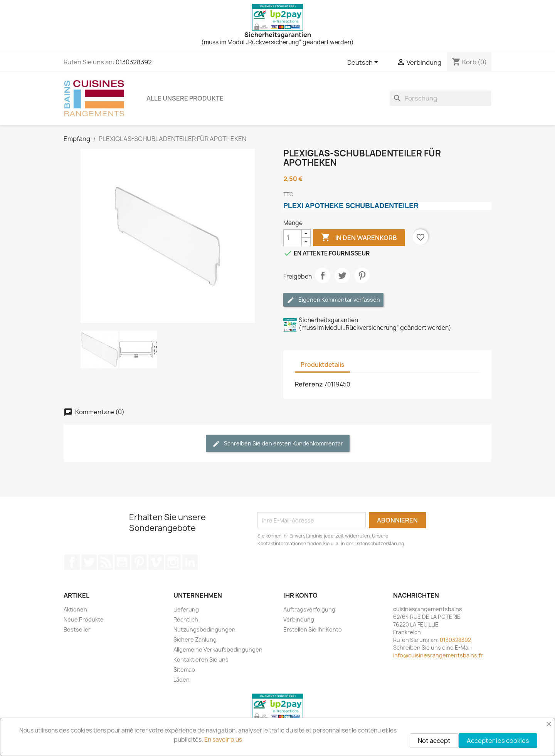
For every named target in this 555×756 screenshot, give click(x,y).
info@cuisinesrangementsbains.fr (438, 655)
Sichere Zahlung (195, 639)
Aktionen (75, 609)
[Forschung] (441, 98)
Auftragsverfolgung (309, 609)
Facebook (72, 562)
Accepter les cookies (498, 741)
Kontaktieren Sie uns (201, 659)
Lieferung (186, 609)
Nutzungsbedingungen (204, 629)
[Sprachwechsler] (364, 63)
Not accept (434, 741)
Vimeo (156, 562)
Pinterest (362, 276)
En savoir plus (223, 740)
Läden (182, 680)
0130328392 (134, 62)
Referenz (309, 384)
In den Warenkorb (359, 238)
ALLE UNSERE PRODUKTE (185, 98)
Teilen (323, 276)
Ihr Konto (300, 595)
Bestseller (77, 629)
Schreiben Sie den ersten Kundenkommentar (278, 444)
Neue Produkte (84, 619)
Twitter (89, 562)
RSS (106, 562)
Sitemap (184, 669)
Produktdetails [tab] (322, 365)
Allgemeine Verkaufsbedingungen (218, 649)
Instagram (173, 562)
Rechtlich (186, 619)
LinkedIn (190, 562)
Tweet (342, 276)
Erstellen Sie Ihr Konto (313, 629)
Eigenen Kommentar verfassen (333, 300)
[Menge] (293, 238)
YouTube (122, 562)
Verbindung (299, 619)
